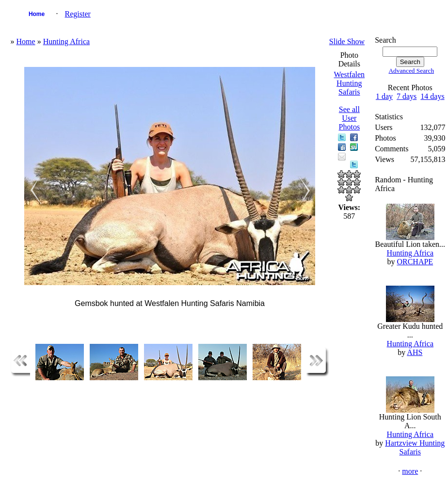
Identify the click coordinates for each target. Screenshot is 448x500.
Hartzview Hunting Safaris (415, 447)
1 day (384, 96)
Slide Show (347, 41)
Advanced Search (411, 71)
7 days (407, 96)
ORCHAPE (415, 262)
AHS (415, 352)
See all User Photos (350, 118)
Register (78, 14)
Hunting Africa (66, 41)
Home (37, 14)
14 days (432, 96)
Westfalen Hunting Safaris (350, 83)
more (410, 471)
